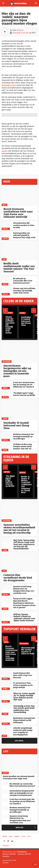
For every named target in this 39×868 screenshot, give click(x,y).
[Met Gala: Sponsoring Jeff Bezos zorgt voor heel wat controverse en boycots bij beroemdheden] (7, 540)
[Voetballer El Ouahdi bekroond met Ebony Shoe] (19, 410)
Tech (4, 736)
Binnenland (7, 388)
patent (5, 151)
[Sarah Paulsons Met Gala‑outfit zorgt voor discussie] (7, 674)
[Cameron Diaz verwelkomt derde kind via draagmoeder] (19, 562)
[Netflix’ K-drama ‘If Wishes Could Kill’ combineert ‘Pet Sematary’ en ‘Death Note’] (26, 470)
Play (4, 259)
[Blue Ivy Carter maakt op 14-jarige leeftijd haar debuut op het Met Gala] (7, 694)
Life (29, 836)
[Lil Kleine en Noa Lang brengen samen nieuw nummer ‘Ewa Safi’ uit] (7, 445)
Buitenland (7, 229)
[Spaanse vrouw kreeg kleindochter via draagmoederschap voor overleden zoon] (7, 587)
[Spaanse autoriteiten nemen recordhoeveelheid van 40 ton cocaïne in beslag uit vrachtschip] (19, 512)
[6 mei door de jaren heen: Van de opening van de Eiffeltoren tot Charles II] (7, 383)
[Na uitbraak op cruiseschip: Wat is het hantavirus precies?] (7, 279)
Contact (5, 863)
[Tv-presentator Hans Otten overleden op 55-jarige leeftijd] (7, 684)
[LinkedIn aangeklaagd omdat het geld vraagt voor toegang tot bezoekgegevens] (7, 729)
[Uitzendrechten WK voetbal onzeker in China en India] (7, 224)
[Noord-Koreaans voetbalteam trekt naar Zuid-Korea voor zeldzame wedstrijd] (19, 196)
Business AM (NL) (9, 854)
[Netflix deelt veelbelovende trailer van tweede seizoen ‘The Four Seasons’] (19, 251)
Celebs (5, 419)
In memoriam (7, 689)
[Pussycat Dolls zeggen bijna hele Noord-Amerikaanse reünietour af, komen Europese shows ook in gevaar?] (7, 599)
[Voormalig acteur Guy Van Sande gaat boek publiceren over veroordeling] (7, 706)
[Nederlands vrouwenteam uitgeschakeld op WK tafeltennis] (7, 719)
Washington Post (9, 85)
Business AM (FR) (24, 854)
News (5, 205)
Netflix (5, 397)
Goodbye (6, 856)
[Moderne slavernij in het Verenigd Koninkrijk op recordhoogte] (7, 435)
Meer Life (26, 828)
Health (5, 284)
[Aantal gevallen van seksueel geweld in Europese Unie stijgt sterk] (7, 234)
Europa (5, 239)
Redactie (20, 30)
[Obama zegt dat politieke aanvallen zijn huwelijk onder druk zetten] (7, 289)
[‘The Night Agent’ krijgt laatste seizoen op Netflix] (7, 393)
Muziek (5, 450)
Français (6, 846)
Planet (17, 836)
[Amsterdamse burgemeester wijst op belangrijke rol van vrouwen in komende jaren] (19, 353)
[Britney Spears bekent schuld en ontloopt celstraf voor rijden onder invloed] (7, 614)
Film (37, 472)
